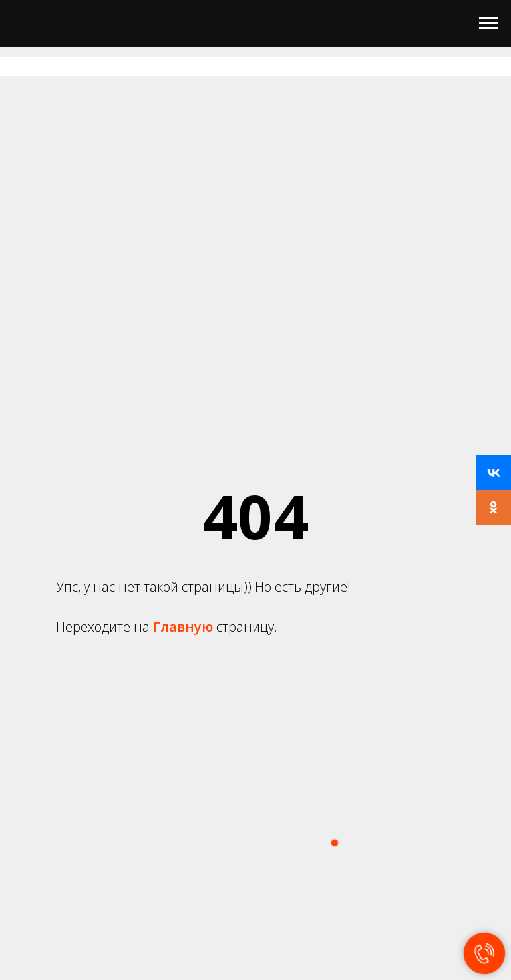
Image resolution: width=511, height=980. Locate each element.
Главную (185, 627)
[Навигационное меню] (488, 23)
